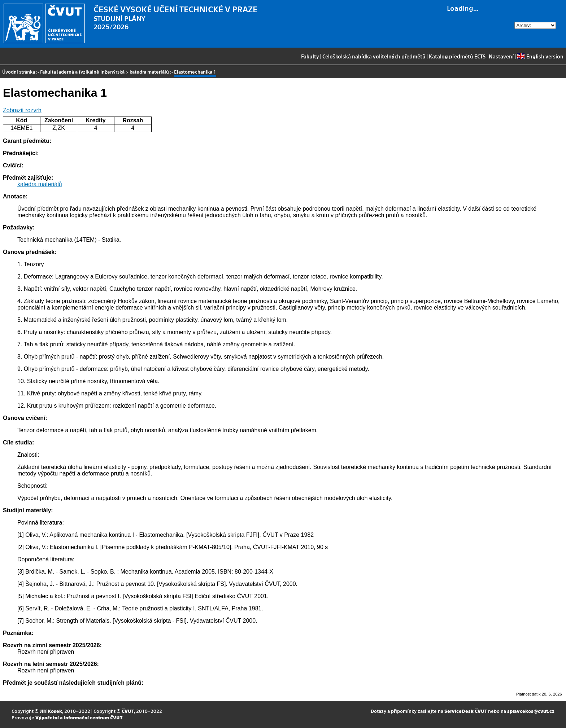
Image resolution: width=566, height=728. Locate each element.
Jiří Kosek (51, 711)
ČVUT (128, 711)
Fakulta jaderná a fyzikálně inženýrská (82, 72)
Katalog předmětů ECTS (457, 56)
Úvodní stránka (19, 72)
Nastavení (501, 56)
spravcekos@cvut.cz (531, 711)
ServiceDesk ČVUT (466, 711)
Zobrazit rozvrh (22, 110)
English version (540, 56)
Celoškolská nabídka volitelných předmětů (374, 56)
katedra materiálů (149, 72)
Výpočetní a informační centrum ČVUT (79, 717)
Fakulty (310, 56)
